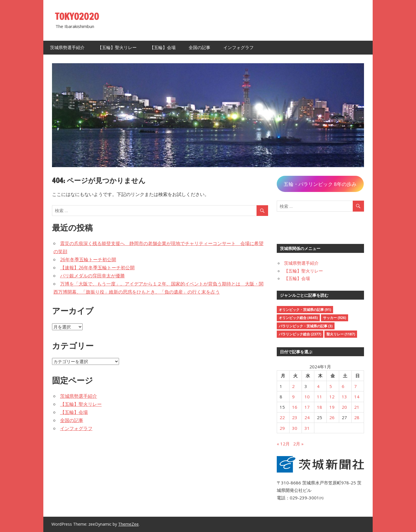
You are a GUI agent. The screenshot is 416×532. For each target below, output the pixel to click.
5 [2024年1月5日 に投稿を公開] (331, 386)
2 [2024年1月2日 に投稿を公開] (293, 386)
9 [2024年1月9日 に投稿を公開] (293, 397)
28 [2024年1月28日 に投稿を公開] (357, 417)
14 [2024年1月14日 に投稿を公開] (357, 397)
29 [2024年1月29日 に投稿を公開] (282, 428)
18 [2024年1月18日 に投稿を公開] (320, 407)
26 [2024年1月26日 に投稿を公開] (332, 417)
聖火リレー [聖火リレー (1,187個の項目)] (341, 334)
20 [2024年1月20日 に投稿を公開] (344, 407)
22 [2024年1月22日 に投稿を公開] (282, 417)
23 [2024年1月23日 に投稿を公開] (295, 417)
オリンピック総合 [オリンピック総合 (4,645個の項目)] (298, 318)
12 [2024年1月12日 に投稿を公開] (332, 397)
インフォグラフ (238, 47)
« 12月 (283, 444)
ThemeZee (128, 524)
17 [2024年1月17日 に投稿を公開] (307, 407)
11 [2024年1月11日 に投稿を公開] (320, 397)
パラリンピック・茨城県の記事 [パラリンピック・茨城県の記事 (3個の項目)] (306, 326)
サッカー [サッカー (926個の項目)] (335, 318)
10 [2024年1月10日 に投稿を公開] (307, 397)
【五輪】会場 (163, 47)
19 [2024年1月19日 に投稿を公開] (332, 407)
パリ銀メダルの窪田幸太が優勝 (92, 276)
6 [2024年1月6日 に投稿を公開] (343, 386)
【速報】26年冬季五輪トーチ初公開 (97, 268)
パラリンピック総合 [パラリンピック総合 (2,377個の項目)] (300, 334)
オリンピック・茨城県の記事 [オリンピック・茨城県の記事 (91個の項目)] (305, 310)
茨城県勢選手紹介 (67, 47)
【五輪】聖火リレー (117, 47)
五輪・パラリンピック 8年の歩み (320, 184)
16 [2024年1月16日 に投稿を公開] (295, 407)
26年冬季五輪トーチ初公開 (88, 260)
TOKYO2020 (77, 16)
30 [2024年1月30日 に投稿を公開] (295, 428)
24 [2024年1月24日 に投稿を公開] (307, 417)
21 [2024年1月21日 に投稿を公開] (357, 407)
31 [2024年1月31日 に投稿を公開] (307, 428)
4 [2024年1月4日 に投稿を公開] (318, 386)
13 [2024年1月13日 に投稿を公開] (344, 397)
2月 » (298, 444)
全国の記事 (199, 47)
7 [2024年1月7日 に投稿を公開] (355, 386)
